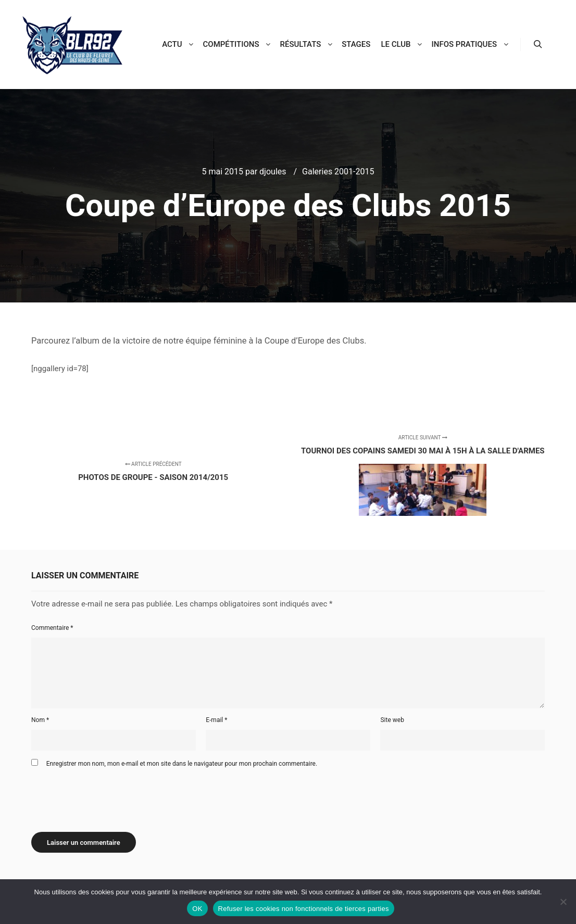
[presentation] (110, 796)
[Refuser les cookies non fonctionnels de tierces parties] (563, 902)
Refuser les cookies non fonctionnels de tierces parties (304, 909)
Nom (40, 720)
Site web (392, 720)
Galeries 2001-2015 (338, 172)
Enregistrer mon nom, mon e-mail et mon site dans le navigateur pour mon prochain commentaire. (182, 764)
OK (197, 909)
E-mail (216, 720)
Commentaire (52, 628)
